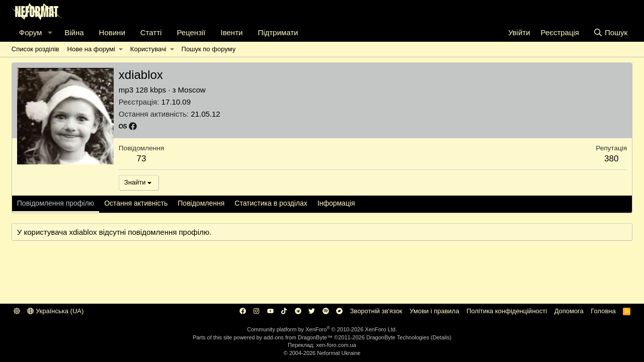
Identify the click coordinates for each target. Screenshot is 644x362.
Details (441, 337)
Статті (151, 32)
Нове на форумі (91, 49)
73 (141, 159)
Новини (112, 32)
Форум (31, 32)
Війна (74, 32)
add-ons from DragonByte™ (298, 337)
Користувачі (148, 49)
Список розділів (35, 49)
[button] (50, 32)
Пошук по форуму (209, 49)
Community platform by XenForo (322, 329)
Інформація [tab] (336, 203)
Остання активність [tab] (136, 203)
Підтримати (278, 32)
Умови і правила (434, 311)
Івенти (232, 32)
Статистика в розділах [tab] (271, 203)
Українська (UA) (55, 311)
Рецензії (191, 32)
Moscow (192, 90)
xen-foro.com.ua (336, 345)
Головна (603, 311)
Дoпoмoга (569, 311)
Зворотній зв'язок (376, 311)
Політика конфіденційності (507, 311)
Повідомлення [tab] (201, 203)
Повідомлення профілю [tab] (56, 203)
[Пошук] (611, 32)
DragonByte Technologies (398, 337)
